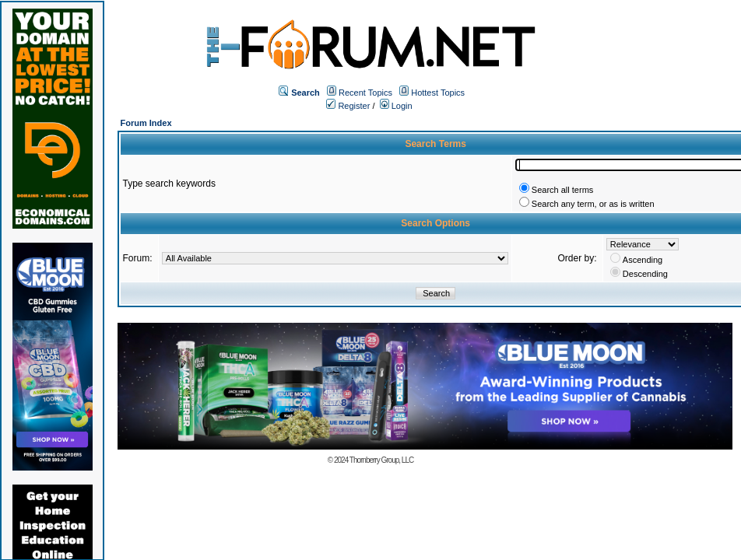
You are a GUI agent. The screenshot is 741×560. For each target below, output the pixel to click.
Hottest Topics (438, 93)
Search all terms (562, 190)
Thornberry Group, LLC (381, 460)
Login (396, 106)
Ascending (643, 260)
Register (348, 106)
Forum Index (146, 123)
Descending (645, 274)
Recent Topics (365, 93)
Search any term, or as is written (593, 204)
